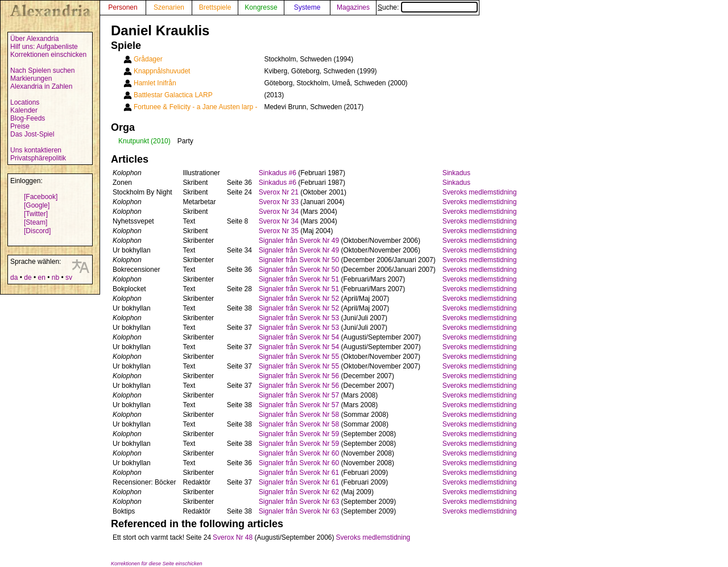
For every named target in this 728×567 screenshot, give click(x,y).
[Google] (37, 205)
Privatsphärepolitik (38, 158)
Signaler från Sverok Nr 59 (299, 434)
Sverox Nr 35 (279, 231)
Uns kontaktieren (36, 150)
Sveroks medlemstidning (480, 192)
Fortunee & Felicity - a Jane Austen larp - (195, 107)
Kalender (24, 110)
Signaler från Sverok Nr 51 (299, 279)
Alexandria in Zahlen (41, 86)
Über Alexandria (34, 39)
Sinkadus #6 (278, 173)
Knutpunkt (134, 141)
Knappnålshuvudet (162, 71)
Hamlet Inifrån (155, 83)
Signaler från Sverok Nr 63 (299, 502)
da (14, 278)
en (41, 278)
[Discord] (37, 231)
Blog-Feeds (28, 118)
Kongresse (261, 7)
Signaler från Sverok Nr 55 (299, 357)
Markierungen (31, 78)
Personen (123, 7)
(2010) (161, 141)
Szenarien (169, 7)
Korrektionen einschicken (48, 55)
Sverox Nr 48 (233, 537)
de (28, 278)
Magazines (353, 7)
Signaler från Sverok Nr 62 (299, 492)
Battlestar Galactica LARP (173, 95)
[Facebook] (41, 197)
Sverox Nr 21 (279, 192)
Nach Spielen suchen (42, 71)
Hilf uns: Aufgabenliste (44, 47)
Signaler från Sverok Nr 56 (299, 376)
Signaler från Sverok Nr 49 (299, 241)
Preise (20, 126)
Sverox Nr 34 (279, 212)
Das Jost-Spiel (32, 134)
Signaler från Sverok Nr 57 (299, 395)
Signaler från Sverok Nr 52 (299, 299)
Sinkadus (456, 173)
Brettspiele (215, 7)
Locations (25, 102)
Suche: (428, 7)
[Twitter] (36, 214)
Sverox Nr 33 (279, 202)
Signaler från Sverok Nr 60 (299, 453)
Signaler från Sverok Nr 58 (299, 415)
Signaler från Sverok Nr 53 (299, 318)
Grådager (148, 59)
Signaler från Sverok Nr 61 (299, 473)
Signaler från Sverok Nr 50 (299, 260)
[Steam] (36, 222)
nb (55, 278)
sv (69, 278)
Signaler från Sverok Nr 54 (299, 337)
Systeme (307, 7)
